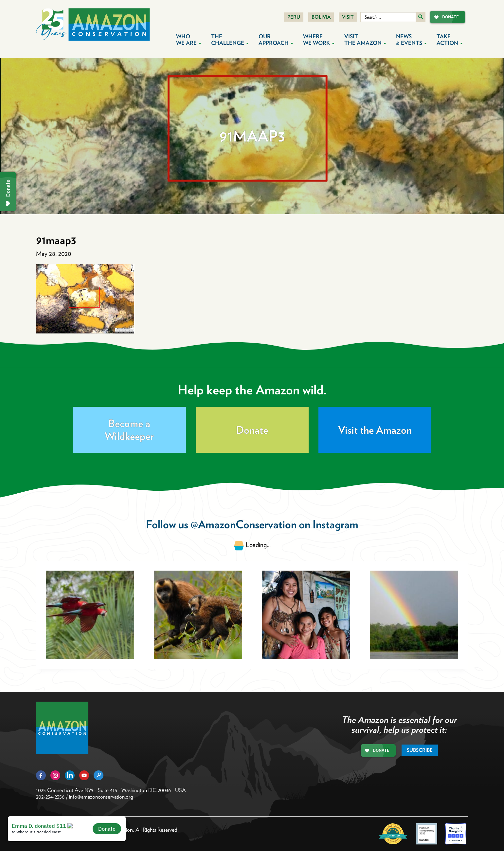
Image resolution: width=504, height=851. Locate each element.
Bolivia (321, 17)
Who (189, 40)
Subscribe (420, 750)
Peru (294, 17)
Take (450, 40)
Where (319, 40)
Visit (348, 17)
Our (276, 40)
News (411, 40)
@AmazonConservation (243, 524)
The (230, 40)
